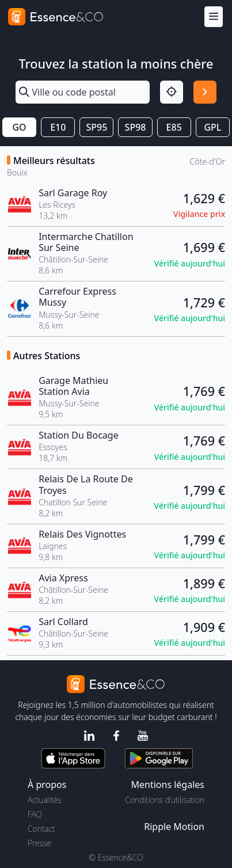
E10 (58, 127)
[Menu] (214, 17)
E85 (174, 127)
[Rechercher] (205, 92)
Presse (39, 843)
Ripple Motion (174, 827)
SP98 (136, 127)
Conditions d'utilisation (165, 800)
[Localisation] (172, 92)
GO (19, 127)
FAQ (35, 814)
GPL (212, 127)
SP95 (96, 127)
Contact (41, 829)
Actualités (45, 800)
